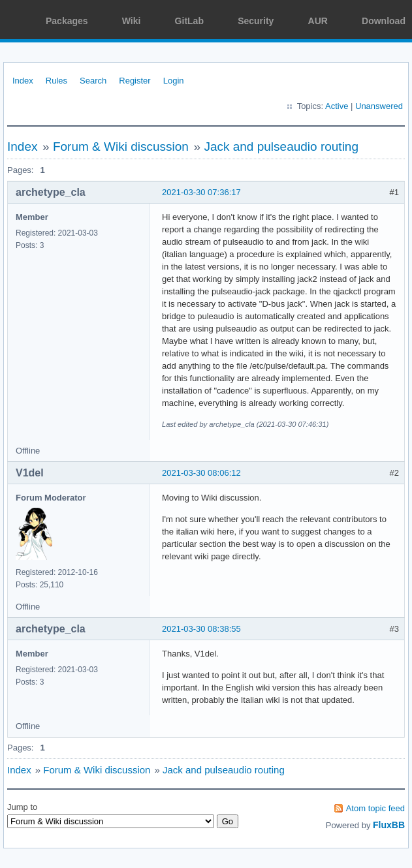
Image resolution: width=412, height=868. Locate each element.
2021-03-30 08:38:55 (201, 629)
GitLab (189, 21)
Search (93, 81)
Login (174, 81)
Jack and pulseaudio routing (281, 147)
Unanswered (379, 106)
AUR (318, 21)
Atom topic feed (375, 808)
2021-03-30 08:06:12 (201, 473)
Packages (67, 21)
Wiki (132, 21)
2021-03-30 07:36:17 (201, 192)
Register (135, 81)
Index (23, 81)
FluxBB (389, 825)
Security (256, 21)
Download (384, 21)
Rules (56, 81)
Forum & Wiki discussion (121, 147)
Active (337, 106)
